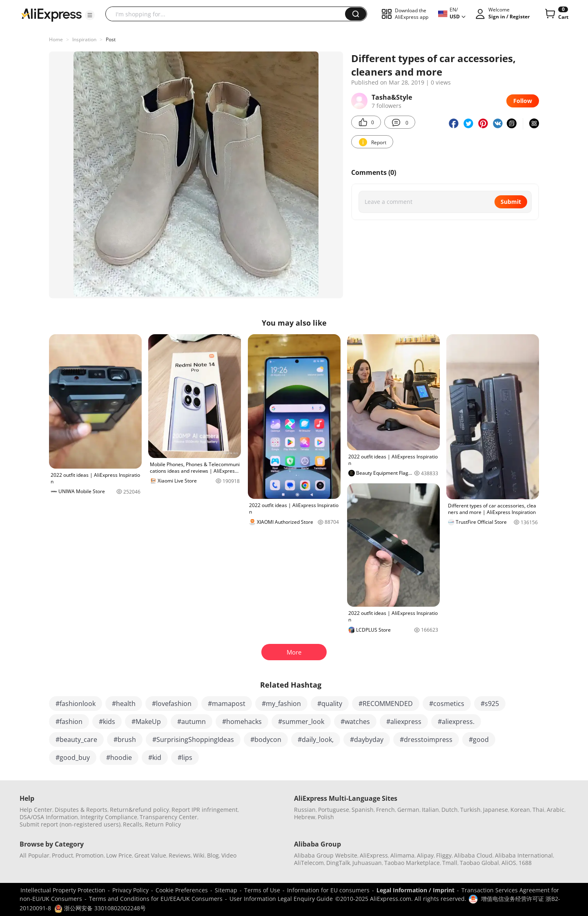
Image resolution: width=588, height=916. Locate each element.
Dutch (450, 810)
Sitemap (226, 890)
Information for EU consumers (328, 890)
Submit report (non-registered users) (70, 824)
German (408, 810)
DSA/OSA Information (49, 817)
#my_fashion (281, 704)
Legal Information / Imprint (415, 890)
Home (56, 39)
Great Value (150, 855)
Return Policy (163, 824)
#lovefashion (172, 704)
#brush (125, 740)
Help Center (36, 810)
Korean (520, 810)
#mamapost (227, 704)
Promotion (90, 855)
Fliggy (444, 855)
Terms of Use (262, 890)
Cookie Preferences (182, 890)
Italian (430, 810)
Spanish (363, 810)
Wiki (199, 855)
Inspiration (84, 39)
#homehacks (242, 722)
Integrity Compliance (109, 817)
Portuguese (334, 810)
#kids (107, 722)
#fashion (69, 722)
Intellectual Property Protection (63, 890)
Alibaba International (524, 855)
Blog (213, 855)
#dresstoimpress (426, 740)
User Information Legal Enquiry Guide (281, 899)
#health (124, 704)
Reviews (180, 855)
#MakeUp (146, 722)
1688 (525, 863)
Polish (326, 817)
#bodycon (266, 740)
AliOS (509, 863)
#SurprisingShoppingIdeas (193, 740)
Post (111, 39)
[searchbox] (228, 14)
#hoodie (119, 757)
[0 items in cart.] (556, 14)
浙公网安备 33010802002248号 (100, 908)
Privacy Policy (130, 890)
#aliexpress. (456, 722)
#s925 (490, 704)
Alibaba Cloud (473, 855)
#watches (355, 722)
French (385, 810)
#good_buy (73, 757)
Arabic (556, 810)
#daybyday (367, 740)
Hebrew (305, 817)
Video (229, 855)
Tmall (450, 863)
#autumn (192, 722)
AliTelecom (309, 863)
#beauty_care (76, 740)
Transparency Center (168, 817)
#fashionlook (76, 704)
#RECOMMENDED (386, 704)
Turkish (470, 810)
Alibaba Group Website (326, 855)
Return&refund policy (139, 810)
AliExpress (374, 855)
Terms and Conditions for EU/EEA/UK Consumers (156, 899)
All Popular (35, 855)
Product (62, 855)
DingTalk (338, 863)
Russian (305, 810)
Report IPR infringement (205, 810)
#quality (330, 704)
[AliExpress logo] (51, 14)
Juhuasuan (367, 863)
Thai (538, 810)
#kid (155, 757)
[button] (90, 15)
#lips (185, 757)
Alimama (402, 855)
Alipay (425, 855)
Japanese (496, 810)
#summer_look (301, 722)
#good (479, 740)
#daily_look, (316, 740)
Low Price (119, 855)
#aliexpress (404, 722)
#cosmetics (447, 704)
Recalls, (133, 824)
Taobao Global (479, 863)
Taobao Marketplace (412, 863)
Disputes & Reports (81, 810)
